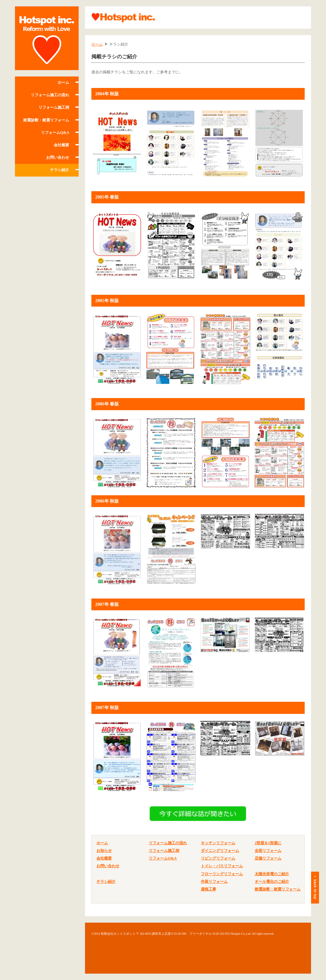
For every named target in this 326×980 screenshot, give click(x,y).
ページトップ (315, 888)
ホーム (63, 83)
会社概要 (61, 145)
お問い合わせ (58, 157)
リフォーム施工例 (54, 107)
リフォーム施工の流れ (50, 95)
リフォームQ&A (55, 133)
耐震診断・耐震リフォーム (46, 120)
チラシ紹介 (60, 170)
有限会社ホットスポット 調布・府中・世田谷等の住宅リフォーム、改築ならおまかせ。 (47, 38)
